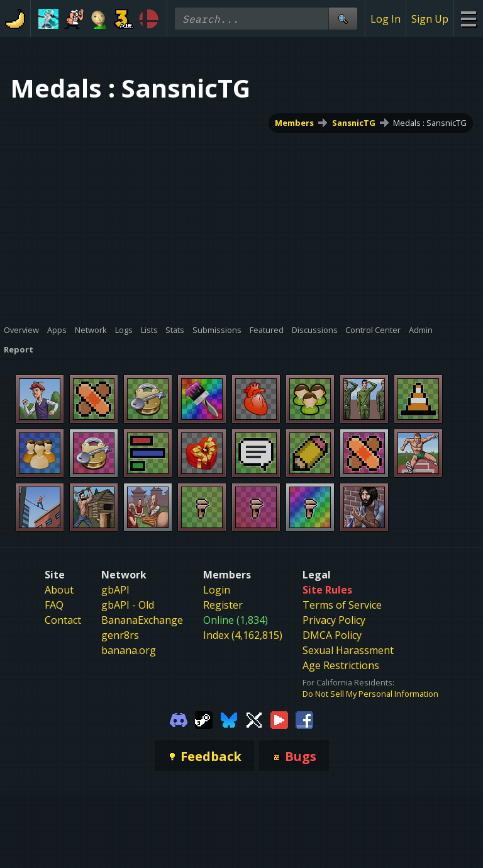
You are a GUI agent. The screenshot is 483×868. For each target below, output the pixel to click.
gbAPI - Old (128, 605)
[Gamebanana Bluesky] (229, 719)
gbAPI (115, 590)
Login (217, 590)
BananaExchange (142, 620)
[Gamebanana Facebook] (304, 719)
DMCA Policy (332, 635)
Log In (386, 19)
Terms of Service (342, 605)
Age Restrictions (341, 665)
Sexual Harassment (348, 650)
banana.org (129, 650)
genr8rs (120, 635)
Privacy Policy (334, 620)
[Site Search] (343, 19)
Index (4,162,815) (243, 635)
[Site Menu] (468, 19)
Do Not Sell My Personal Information (370, 694)
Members (294, 123)
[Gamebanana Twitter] (254, 719)
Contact (63, 620)
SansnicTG (354, 123)
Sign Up (430, 19)
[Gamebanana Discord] (179, 719)
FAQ (54, 605)
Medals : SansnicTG (430, 123)
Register (223, 605)
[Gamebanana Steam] (204, 719)
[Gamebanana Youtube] (279, 719)
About (59, 590)
